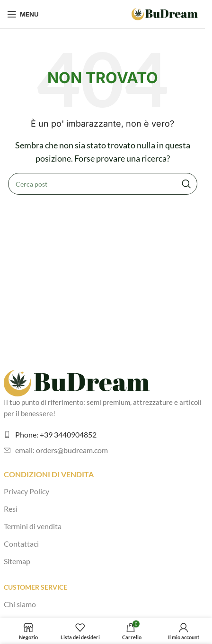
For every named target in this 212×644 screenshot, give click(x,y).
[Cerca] (103, 184)
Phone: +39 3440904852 (56, 434)
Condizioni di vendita (49, 474)
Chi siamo (20, 604)
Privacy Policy (26, 491)
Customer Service (35, 587)
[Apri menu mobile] (23, 14)
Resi (11, 509)
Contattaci (21, 544)
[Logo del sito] (165, 13)
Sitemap (17, 561)
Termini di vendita (33, 526)
